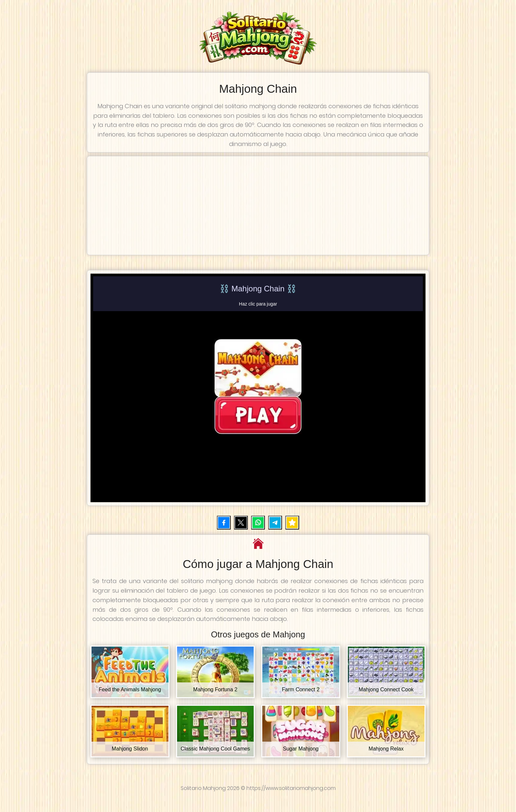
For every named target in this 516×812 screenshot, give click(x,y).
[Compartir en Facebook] (224, 523)
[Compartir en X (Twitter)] (241, 523)
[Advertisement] (258, 206)
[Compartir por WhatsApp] (258, 523)
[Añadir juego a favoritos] (292, 523)
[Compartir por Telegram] (275, 523)
